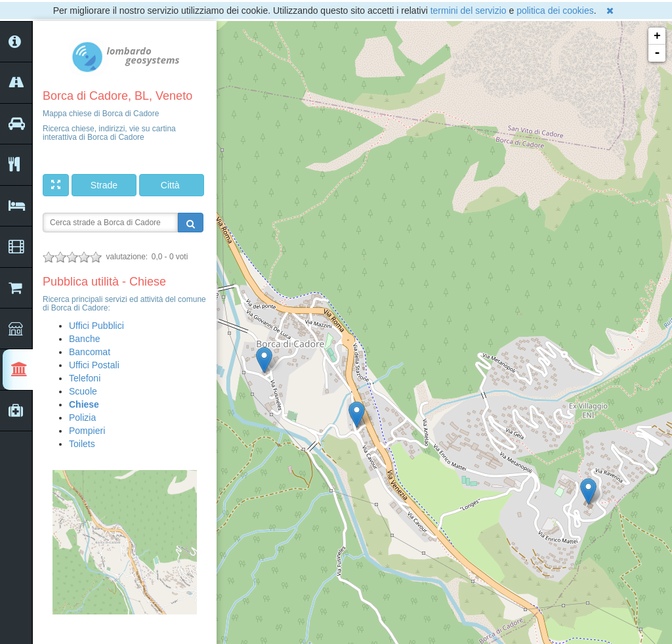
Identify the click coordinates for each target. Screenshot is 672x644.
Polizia (82, 418)
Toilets (82, 444)
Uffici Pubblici (96, 326)
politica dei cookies (555, 11)
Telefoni (85, 378)
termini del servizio (469, 11)
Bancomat (90, 352)
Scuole (83, 391)
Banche (84, 339)
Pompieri (87, 431)
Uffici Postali (94, 365)
